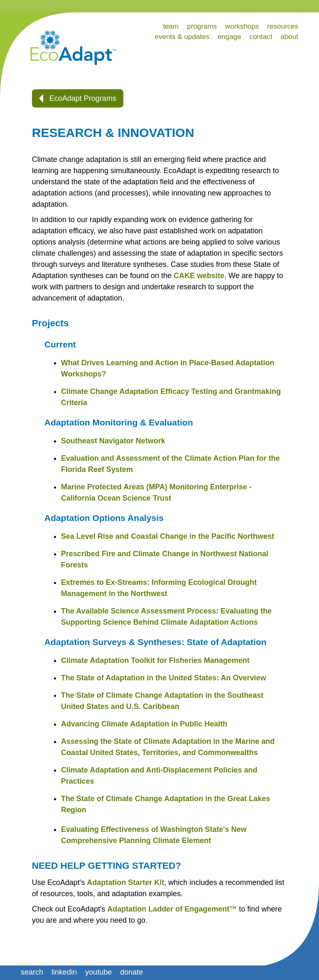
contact (261, 37)
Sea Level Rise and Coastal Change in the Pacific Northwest (168, 536)
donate (131, 972)
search (32, 972)
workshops (242, 26)
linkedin (64, 972)
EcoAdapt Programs (78, 98)
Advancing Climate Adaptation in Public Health (144, 724)
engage (229, 37)
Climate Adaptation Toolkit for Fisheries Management (155, 660)
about (289, 37)
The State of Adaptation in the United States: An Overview (164, 678)
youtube (98, 972)
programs (202, 26)
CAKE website (199, 276)
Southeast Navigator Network (113, 441)
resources (283, 26)
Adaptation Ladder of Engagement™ (172, 909)
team (171, 26)
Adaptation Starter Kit (125, 882)
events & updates (182, 37)
